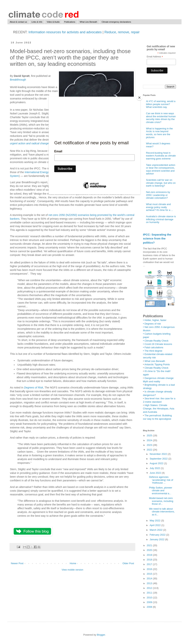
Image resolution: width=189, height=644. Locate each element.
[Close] (139, 98)
